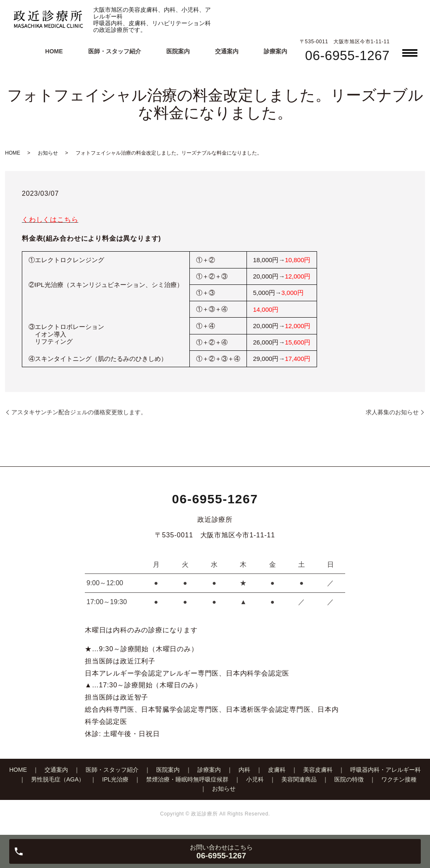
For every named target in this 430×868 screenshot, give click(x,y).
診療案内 (275, 51)
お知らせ (48, 153)
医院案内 (178, 51)
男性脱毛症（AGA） (58, 779)
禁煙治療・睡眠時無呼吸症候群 (187, 779)
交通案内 (227, 51)
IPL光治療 (115, 779)
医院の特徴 (349, 779)
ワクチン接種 (399, 779)
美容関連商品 (299, 779)
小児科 (255, 779)
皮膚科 (277, 770)
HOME (54, 51)
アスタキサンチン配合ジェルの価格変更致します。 (79, 412)
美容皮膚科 (318, 770)
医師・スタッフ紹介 (115, 51)
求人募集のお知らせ (392, 412)
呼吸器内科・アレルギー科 (385, 770)
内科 (244, 770)
